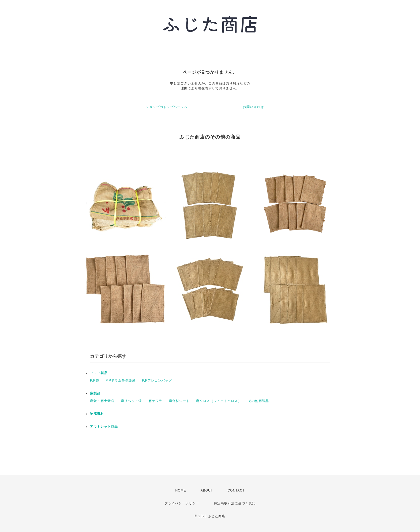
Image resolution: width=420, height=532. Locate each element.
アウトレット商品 (104, 427)
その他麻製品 (258, 401)
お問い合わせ (253, 107)
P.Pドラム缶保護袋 (121, 380)
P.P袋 (95, 380)
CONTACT (236, 490)
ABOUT (207, 490)
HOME (181, 490)
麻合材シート (179, 401)
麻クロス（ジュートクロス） (219, 401)
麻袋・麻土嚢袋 (102, 401)
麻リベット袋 (131, 401)
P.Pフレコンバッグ (157, 380)
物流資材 (97, 414)
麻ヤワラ (155, 401)
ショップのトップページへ (167, 107)
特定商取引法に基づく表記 (235, 503)
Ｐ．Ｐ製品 (99, 373)
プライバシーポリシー (182, 503)
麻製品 (95, 393)
